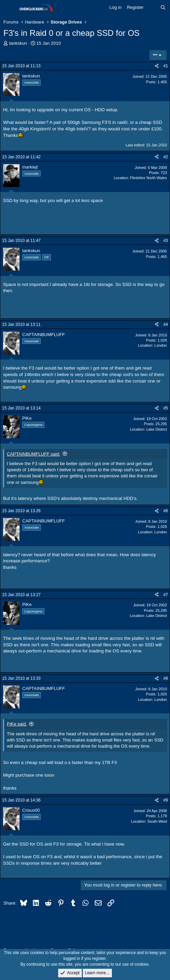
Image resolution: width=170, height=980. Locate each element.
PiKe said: (17, 724)
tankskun (18, 43)
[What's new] (152, 8)
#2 (166, 157)
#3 (166, 241)
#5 (166, 408)
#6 (166, 511)
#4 (166, 325)
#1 (166, 66)
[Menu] (9, 8)
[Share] (157, 66)
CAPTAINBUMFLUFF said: (34, 454)
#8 (166, 678)
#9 (166, 800)
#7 (166, 595)
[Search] (163, 8)
